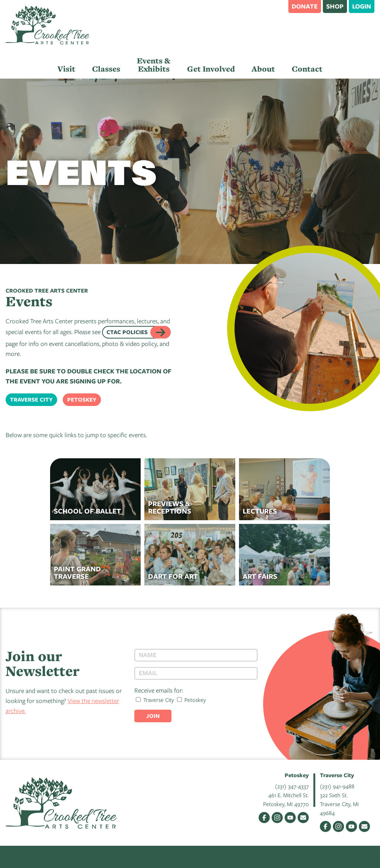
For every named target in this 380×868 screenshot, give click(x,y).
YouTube (290, 818)
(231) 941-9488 (337, 786)
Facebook (264, 818)
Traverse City (31, 400)
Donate (305, 6)
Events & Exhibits (154, 65)
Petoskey (82, 400)
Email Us (303, 818)
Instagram (277, 818)
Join (153, 716)
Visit (66, 69)
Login (362, 6)
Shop (335, 6)
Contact (307, 69)
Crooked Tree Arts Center (47, 25)
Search (279, 6)
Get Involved (211, 69)
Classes (106, 69)
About (263, 69)
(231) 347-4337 (292, 786)
